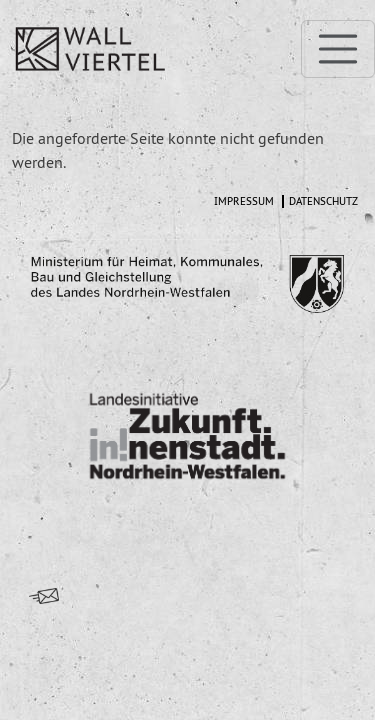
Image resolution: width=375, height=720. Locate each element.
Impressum (244, 201)
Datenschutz (323, 201)
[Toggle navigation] (338, 49)
